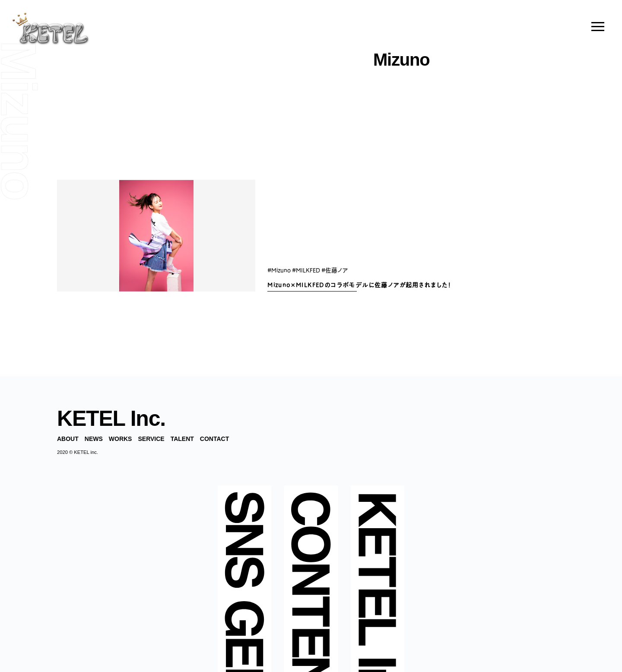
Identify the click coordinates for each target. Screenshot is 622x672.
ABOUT (68, 439)
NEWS (94, 439)
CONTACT (214, 439)
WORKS (121, 439)
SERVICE (151, 439)
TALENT (182, 439)
